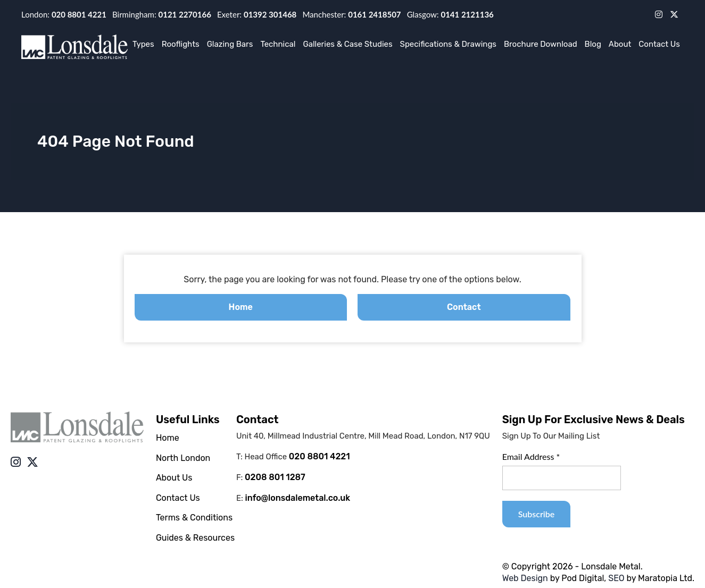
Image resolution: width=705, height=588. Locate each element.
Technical (278, 44)
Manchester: (351, 14)
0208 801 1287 (275, 477)
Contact (464, 307)
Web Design (525, 578)
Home (241, 307)
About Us (174, 478)
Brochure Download (541, 44)
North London (183, 458)
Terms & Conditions (194, 518)
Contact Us (659, 44)
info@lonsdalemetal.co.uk (298, 498)
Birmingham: (162, 14)
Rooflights (181, 44)
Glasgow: (450, 14)
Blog (593, 44)
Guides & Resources (195, 538)
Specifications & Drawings (448, 44)
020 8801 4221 (320, 456)
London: (64, 14)
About (620, 44)
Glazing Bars (230, 44)
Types (143, 44)
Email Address (531, 456)
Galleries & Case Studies (347, 44)
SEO (616, 578)
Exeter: (257, 14)
